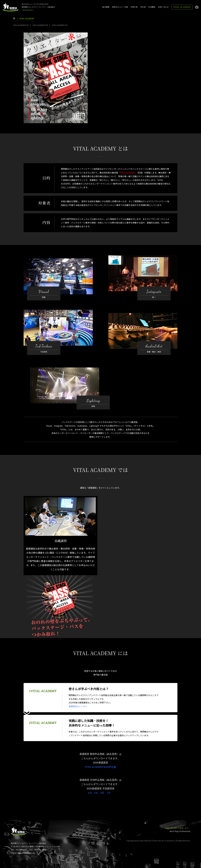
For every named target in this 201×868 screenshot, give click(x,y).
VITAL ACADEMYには (61, 25)
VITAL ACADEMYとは (21, 25)
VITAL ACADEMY (182, 7)
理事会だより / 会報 (120, 7)
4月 (90, 790)
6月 (102, 790)
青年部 (143, 7)
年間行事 (134, 7)
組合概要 (106, 7)
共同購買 (152, 7)
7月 (109, 790)
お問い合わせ (163, 7)
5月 (96, 790)
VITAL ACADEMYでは (41, 25)
